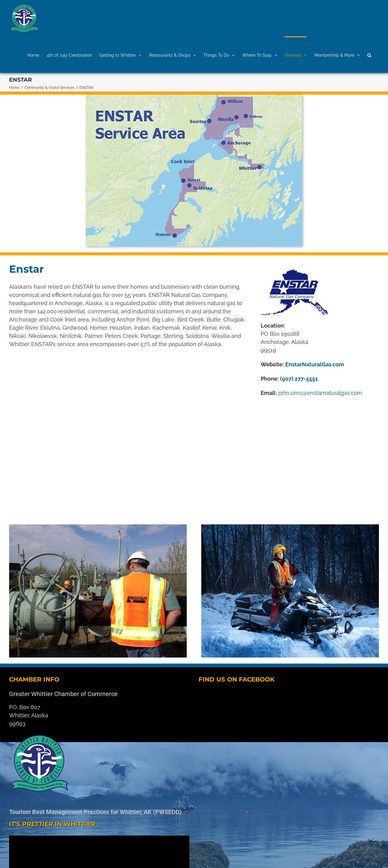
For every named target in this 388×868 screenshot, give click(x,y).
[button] (369, 55)
